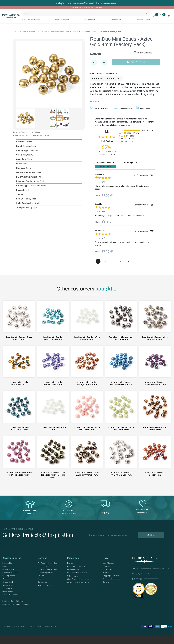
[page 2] (106, 262)
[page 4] (121, 262)
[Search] (86, 14)
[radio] (137, 130)
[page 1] (98, 262)
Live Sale (99, 7)
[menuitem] (31, 20)
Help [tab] (105, 559)
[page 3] (113, 262)
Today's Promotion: (66, 3)
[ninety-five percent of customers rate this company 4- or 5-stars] (107, 150)
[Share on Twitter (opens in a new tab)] (108, 197)
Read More (95, 101)
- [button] (94, 63)
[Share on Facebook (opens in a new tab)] (103, 197)
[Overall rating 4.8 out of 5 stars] (107, 137)
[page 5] (128, 262)
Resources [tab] (73, 559)
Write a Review (105, 167)
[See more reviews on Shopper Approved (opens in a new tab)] (112, 197)
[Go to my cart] (164, 14)
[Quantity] (99, 63)
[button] (154, 16)
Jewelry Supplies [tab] (12, 559)
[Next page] (136, 262)
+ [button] (104, 63)
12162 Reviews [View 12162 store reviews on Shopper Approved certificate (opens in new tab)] (109, 141)
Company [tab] (43, 559)
